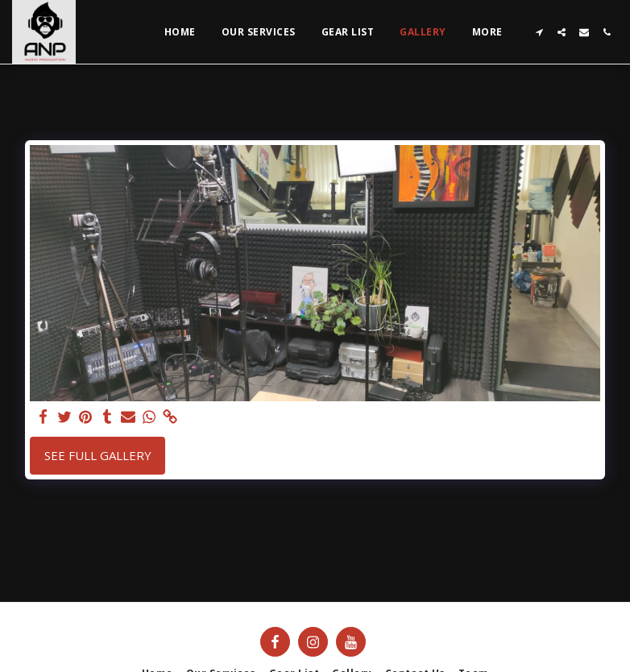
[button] (539, 32)
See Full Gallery (98, 455)
